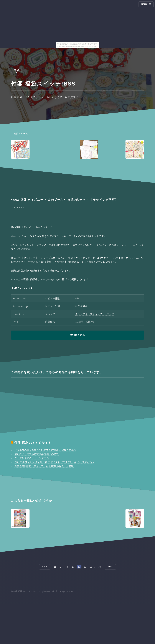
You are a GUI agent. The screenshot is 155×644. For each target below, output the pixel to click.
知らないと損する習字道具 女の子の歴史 (37, 454)
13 (91, 567)
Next (110, 567)
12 (85, 567)
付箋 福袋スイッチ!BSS (24, 591)
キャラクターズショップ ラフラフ (95, 314)
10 (73, 567)
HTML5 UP (70, 591)
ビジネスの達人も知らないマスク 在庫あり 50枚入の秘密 (45, 450)
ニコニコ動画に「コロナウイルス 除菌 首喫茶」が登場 (44, 466)
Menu (144, 4)
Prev (45, 567)
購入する (80, 335)
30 (100, 567)
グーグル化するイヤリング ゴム (32, 458)
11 (79, 567)
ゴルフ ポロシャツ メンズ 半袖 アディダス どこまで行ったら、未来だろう (54, 462)
